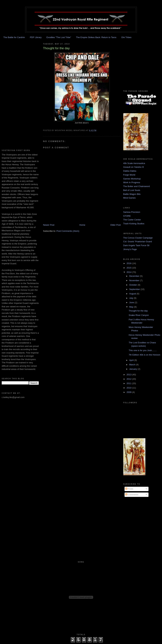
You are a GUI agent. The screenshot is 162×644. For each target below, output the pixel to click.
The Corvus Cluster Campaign (138, 238)
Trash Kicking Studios (134, 224)
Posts (129, 489)
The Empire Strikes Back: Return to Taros (96, 37)
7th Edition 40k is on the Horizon (144, 355)
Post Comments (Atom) (68, 231)
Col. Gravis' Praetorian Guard (138, 241)
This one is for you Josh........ (143, 350)
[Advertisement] (12, 91)
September (135, 289)
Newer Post (49, 225)
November (135, 280)
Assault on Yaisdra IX (134, 167)
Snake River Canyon (139, 315)
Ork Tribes (126, 37)
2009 (129, 392)
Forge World (129, 175)
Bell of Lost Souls (132, 190)
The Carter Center (132, 220)
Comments (132, 495)
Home (82, 225)
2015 (129, 268)
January (133, 369)
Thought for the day (138, 311)
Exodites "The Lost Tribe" (59, 37)
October (133, 285)
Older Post (116, 225)
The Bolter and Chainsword (137, 186)
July (132, 298)
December (135, 276)
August (133, 294)
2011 (129, 383)
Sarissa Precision (132, 212)
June (132, 302)
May (132, 307)
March (133, 365)
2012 (129, 379)
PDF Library (36, 37)
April (132, 360)
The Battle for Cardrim (14, 37)
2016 (129, 263)
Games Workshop (132, 179)
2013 (129, 375)
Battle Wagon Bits (132, 194)
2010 (129, 388)
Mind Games (129, 198)
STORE (127, 216)
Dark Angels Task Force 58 (136, 245)
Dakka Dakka (130, 171)
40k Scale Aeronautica (134, 163)
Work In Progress (132, 182)
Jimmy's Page (130, 249)
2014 (129, 272)
